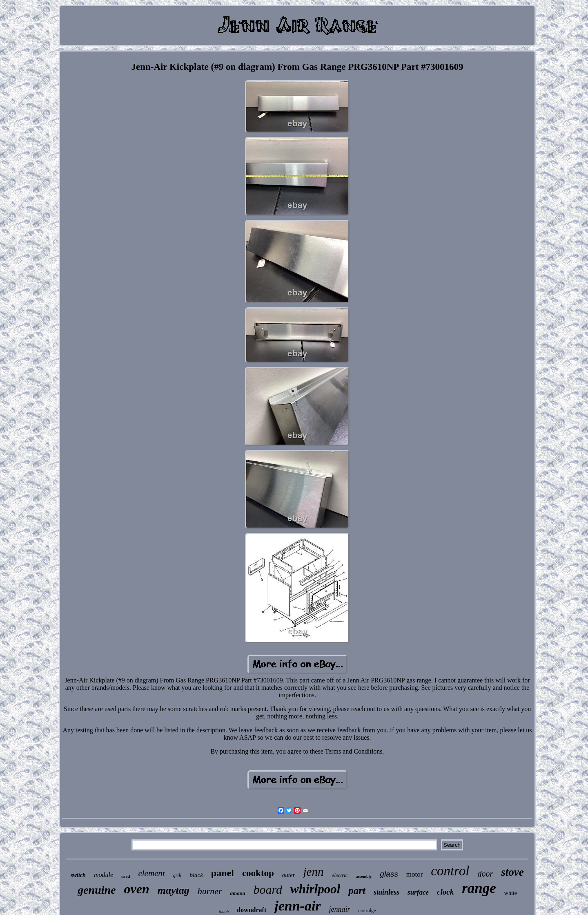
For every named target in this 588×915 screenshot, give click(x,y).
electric (340, 875)
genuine (97, 890)
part (357, 891)
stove (512, 872)
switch (78, 875)
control (450, 871)
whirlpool (315, 889)
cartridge (367, 911)
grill (177, 875)
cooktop (258, 873)
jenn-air (297, 906)
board (268, 889)
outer (289, 875)
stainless (386, 892)
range (479, 888)
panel (223, 873)
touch (224, 911)
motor (415, 874)
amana (238, 893)
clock (445, 892)
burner (210, 891)
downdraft (252, 910)
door (485, 874)
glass (389, 874)
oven (136, 889)
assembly (364, 876)
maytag (174, 890)
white (511, 893)
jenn (314, 872)
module (104, 875)
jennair (340, 909)
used (126, 876)
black (196, 875)
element (151, 873)
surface (418, 892)
